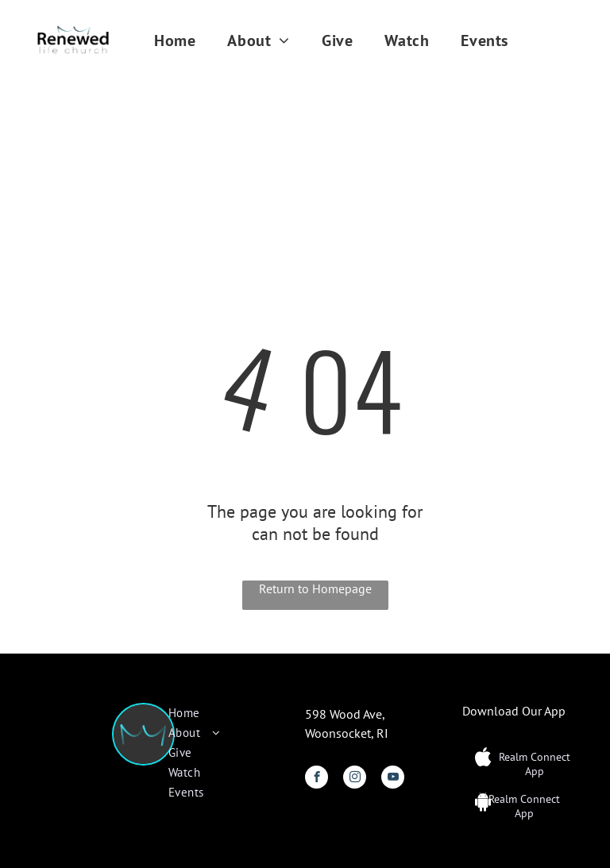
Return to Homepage (315, 588)
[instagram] (355, 779)
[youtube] (393, 779)
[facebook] (317, 779)
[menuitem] (175, 41)
